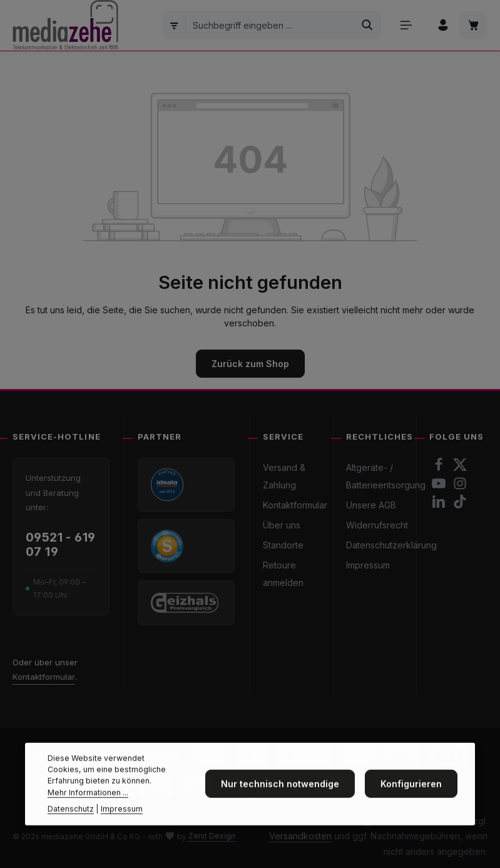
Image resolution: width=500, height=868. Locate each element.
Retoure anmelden (283, 574)
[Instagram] (460, 487)
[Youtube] (440, 487)
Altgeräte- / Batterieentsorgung (386, 476)
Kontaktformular (44, 677)
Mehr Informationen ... (88, 816)
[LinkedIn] (440, 505)
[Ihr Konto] (443, 25)
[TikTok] (460, 505)
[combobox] (269, 25)
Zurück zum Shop (250, 364)
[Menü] (406, 25)
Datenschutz (71, 833)
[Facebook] (440, 468)
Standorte (283, 545)
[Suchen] (367, 25)
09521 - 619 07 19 (60, 545)
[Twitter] (460, 468)
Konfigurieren (411, 808)
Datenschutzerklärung (391, 545)
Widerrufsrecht (377, 525)
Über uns (282, 525)
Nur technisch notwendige (280, 808)
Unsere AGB (371, 505)
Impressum (368, 565)
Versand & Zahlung (284, 476)
